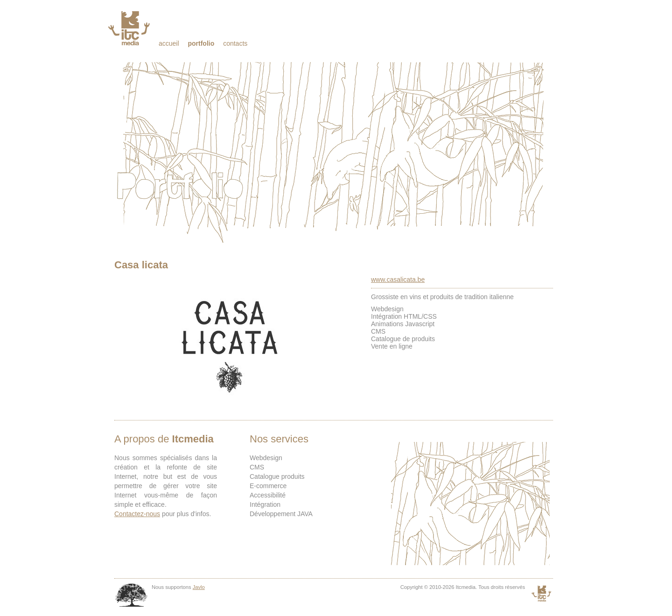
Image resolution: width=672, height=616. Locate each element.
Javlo (199, 587)
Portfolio (201, 43)
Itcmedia (130, 28)
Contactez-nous (137, 514)
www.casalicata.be (398, 280)
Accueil (169, 43)
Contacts (235, 43)
